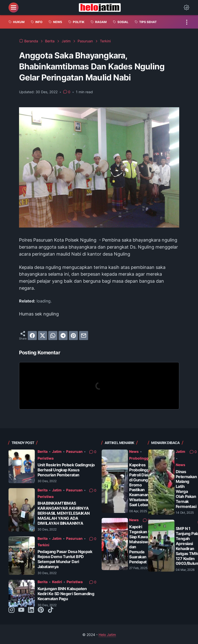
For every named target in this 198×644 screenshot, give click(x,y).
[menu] (14, 8)
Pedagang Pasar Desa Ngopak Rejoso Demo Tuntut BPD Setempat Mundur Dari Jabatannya (65, 559)
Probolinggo (140, 458)
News (134, 451)
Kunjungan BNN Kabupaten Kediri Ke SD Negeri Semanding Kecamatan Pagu (66, 594)
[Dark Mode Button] (186, 8)
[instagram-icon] (12, 610)
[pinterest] (73, 336)
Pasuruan (74, 451)
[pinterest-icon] (41, 610)
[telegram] (63, 336)
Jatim (57, 451)
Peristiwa (46, 458)
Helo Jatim (107, 635)
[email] (84, 336)
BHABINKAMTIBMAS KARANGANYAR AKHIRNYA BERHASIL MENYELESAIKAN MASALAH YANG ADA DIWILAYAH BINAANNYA (64, 513)
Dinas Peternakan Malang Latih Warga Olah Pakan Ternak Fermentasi (186, 489)
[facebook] (32, 336)
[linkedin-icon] (31, 610)
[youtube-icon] (21, 610)
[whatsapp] (53, 336)
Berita (43, 451)
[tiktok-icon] (51, 610)
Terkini (43, 545)
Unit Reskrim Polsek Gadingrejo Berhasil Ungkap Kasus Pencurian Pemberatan (66, 470)
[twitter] (43, 336)
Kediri (57, 582)
